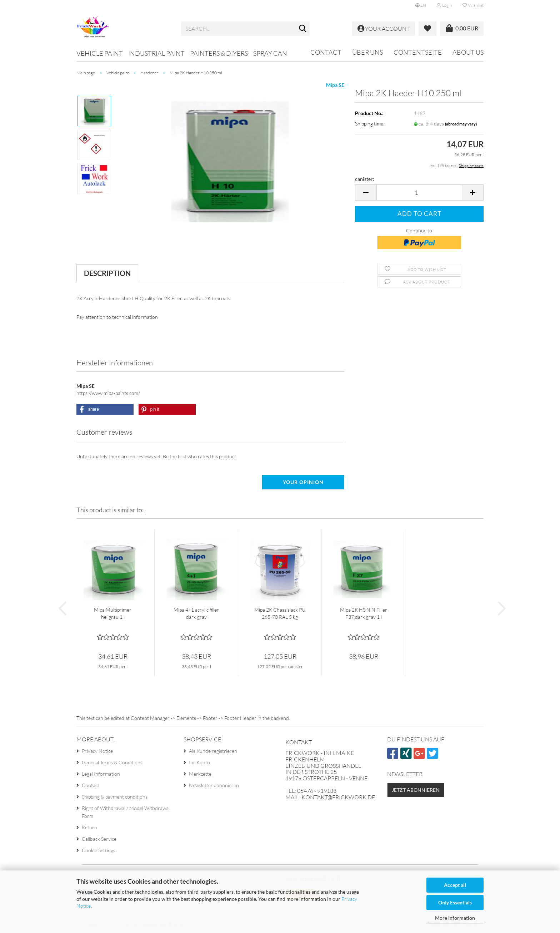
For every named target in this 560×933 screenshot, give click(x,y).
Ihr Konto (199, 762)
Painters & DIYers (219, 53)
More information (455, 918)
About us (468, 52)
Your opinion (303, 482)
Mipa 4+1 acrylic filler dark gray (196, 613)
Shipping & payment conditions (115, 797)
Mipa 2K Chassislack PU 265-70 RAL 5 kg (280, 613)
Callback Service (99, 839)
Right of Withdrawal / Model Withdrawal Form (126, 812)
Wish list (473, 5)
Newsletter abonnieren (214, 785)
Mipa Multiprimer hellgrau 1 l (113, 613)
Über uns (367, 52)
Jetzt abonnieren (416, 790)
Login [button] (444, 5)
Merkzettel (201, 774)
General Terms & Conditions (112, 762)
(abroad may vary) (461, 124)
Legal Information (101, 774)
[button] (421, 5)
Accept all (455, 885)
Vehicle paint (100, 53)
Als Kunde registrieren (213, 751)
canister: (365, 179)
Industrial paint (156, 53)
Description (107, 273)
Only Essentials (455, 902)
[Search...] (303, 29)
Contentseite (418, 52)
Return (89, 827)
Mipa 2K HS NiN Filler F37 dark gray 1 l (364, 613)
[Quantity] (419, 192)
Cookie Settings (99, 850)
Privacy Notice (97, 751)
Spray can (270, 53)
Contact (326, 52)
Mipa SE (335, 85)
